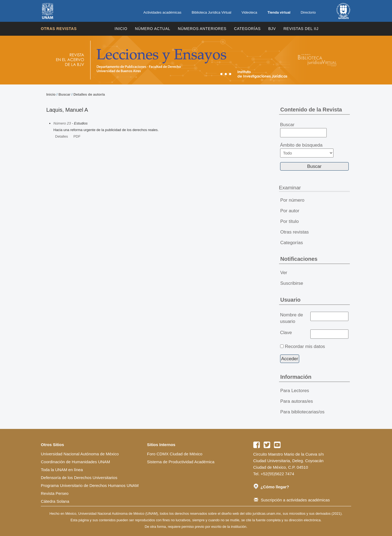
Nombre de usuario (292, 318)
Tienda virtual (279, 12)
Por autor (290, 211)
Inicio (121, 29)
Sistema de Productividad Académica (181, 462)
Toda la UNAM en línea (62, 470)
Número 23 (62, 123)
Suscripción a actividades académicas (292, 500)
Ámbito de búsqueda (307, 150)
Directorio (308, 12)
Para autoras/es (297, 401)
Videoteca (249, 12)
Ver (284, 273)
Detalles (62, 136)
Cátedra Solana (55, 501)
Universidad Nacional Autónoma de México (80, 454)
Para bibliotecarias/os (303, 412)
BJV (272, 29)
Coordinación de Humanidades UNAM (75, 462)
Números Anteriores (202, 29)
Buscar (65, 94)
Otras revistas (59, 29)
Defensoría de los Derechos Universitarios (79, 478)
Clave (286, 333)
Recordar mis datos (305, 346)
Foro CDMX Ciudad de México (175, 454)
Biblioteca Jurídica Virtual (212, 12)
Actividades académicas (162, 12)
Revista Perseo (55, 493)
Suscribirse (292, 283)
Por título (290, 221)
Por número (293, 200)
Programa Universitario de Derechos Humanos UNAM (90, 485)
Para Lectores (295, 391)
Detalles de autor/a (89, 94)
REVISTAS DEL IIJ (301, 29)
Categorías (247, 29)
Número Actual (153, 29)
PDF (77, 136)
